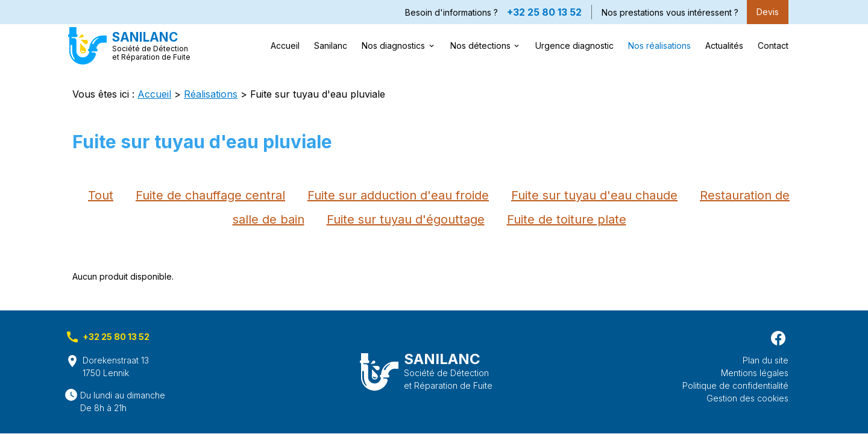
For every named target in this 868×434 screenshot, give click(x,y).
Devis (768, 12)
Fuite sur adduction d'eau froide (398, 195)
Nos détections (480, 46)
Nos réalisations (659, 46)
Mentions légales (755, 373)
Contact (773, 46)
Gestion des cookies (747, 398)
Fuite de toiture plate (567, 219)
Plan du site (766, 360)
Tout (101, 195)
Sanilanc (331, 46)
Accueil (285, 46)
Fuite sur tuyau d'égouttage (406, 219)
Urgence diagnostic (574, 46)
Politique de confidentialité (735, 385)
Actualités (724, 46)
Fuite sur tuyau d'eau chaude (594, 195)
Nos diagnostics (393, 46)
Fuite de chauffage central (210, 195)
